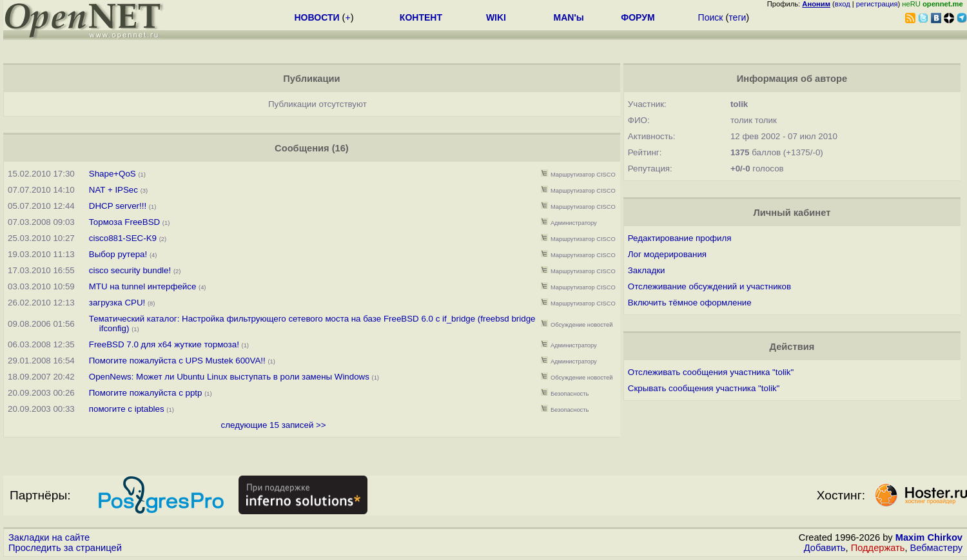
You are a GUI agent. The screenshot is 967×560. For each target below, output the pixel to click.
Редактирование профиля (680, 238)
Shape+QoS (112, 174)
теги (737, 17)
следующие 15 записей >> (274, 425)
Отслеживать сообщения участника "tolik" (711, 372)
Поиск (711, 17)
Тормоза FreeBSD (124, 222)
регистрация (877, 4)
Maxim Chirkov (929, 537)
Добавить (825, 548)
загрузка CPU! (118, 303)
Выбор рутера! (118, 254)
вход (843, 4)
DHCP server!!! (118, 206)
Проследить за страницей (65, 548)
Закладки (647, 270)
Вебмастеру (936, 548)
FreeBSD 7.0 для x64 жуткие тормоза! (164, 344)
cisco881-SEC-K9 (123, 238)
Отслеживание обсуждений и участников (709, 286)
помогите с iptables (127, 409)
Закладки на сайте (49, 537)
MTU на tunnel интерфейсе (143, 286)
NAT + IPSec (113, 190)
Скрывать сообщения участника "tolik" (704, 388)
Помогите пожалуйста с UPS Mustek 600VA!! (177, 361)
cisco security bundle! (130, 270)
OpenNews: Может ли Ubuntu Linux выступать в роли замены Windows (229, 377)
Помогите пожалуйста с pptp (146, 393)
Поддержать (878, 548)
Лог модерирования (667, 254)
